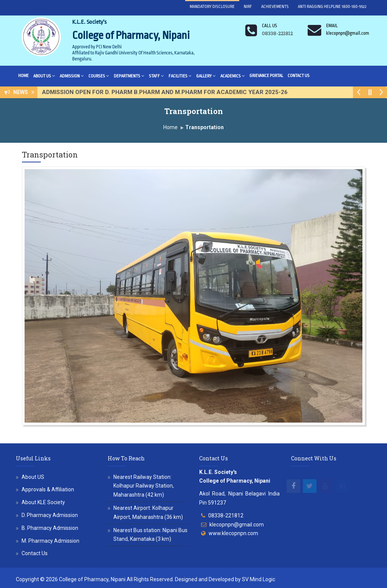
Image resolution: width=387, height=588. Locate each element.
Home (23, 76)
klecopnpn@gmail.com (237, 525)
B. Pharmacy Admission (50, 528)
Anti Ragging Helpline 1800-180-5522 (332, 7)
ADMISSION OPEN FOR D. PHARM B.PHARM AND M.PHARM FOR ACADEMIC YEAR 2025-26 (167, 92)
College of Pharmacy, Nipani (92, 579)
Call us (269, 26)
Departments (129, 76)
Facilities (180, 76)
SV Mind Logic (259, 579)
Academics (233, 76)
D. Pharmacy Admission (50, 515)
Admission (72, 76)
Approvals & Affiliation (48, 489)
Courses (99, 76)
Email (332, 26)
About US (33, 477)
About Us (44, 76)
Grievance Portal (266, 76)
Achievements (275, 7)
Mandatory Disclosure (212, 7)
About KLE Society (43, 502)
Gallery (206, 76)
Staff (156, 76)
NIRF (248, 7)
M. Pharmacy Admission (50, 541)
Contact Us (299, 76)
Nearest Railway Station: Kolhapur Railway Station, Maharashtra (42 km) (144, 486)
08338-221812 (226, 515)
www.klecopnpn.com (233, 533)
